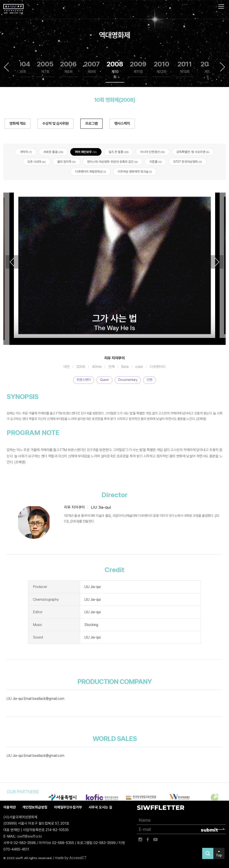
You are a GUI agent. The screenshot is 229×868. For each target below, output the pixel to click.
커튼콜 (156, 162)
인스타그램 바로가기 (140, 840)
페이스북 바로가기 (148, 840)
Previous (6, 67)
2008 (115, 70)
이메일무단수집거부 (68, 807)
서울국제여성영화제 (13, 9)
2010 (162, 67)
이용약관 (10, 807)
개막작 (26, 152)
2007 (92, 67)
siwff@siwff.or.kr (30, 836)
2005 (45, 67)
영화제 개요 (18, 123)
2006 (68, 67)
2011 (185, 67)
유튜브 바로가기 (155, 840)
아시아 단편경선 (153, 152)
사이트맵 (221, 6)
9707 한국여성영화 (188, 162)
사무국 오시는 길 (100, 807)
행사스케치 (122, 123)
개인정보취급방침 (35, 807)
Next (223, 67)
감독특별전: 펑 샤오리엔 (193, 152)
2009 (138, 67)
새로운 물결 (53, 152)
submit (209, 830)
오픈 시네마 (36, 162)
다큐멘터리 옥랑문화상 (91, 172)
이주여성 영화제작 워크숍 (135, 172)
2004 (22, 67)
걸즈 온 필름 (119, 152)
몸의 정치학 (66, 162)
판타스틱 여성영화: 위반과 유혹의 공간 (112, 162)
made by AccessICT (71, 858)
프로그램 (91, 123)
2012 (208, 70)
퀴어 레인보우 (86, 152)
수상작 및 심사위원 (55, 123)
